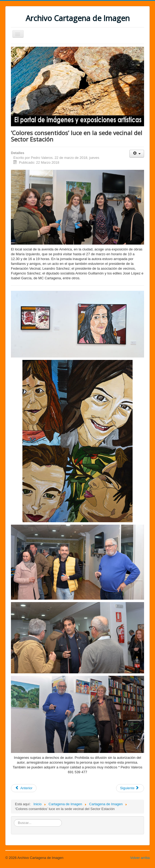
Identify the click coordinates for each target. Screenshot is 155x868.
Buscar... (14, 819)
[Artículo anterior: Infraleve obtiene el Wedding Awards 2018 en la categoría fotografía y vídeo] (24, 788)
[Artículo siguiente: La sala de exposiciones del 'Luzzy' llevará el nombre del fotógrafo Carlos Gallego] (130, 788)
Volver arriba (140, 858)
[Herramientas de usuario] (137, 154)
